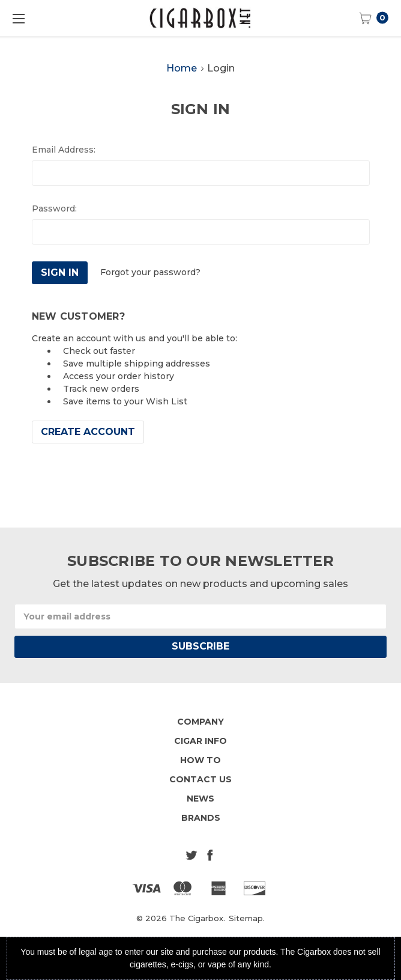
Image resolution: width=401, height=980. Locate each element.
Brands (201, 818)
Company (200, 722)
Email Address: (64, 150)
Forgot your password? (150, 272)
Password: (54, 208)
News (200, 799)
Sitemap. (247, 918)
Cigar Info (200, 741)
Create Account (88, 432)
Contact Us (200, 779)
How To (200, 760)
